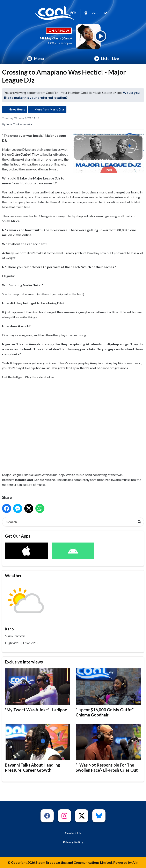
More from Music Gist (49, 109)
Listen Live (107, 59)
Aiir (135, 862)
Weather (13, 576)
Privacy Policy (73, 842)
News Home (17, 109)
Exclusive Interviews (24, 662)
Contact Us (73, 833)
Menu (35, 59)
